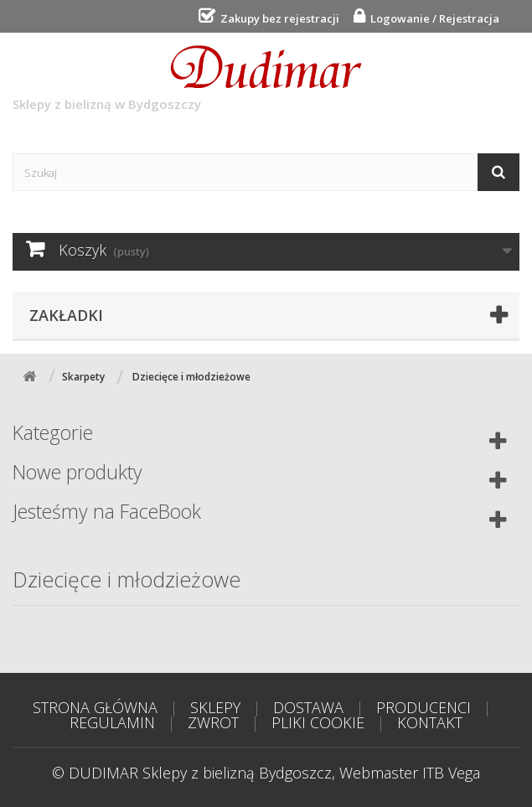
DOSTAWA (308, 707)
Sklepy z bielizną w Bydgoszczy (187, 79)
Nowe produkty (77, 472)
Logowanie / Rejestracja (432, 18)
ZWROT (213, 722)
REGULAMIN (112, 722)
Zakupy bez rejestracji (277, 18)
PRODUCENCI (424, 707)
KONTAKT (430, 722)
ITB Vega (451, 773)
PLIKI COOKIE (318, 722)
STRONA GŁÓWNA (95, 707)
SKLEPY (215, 707)
